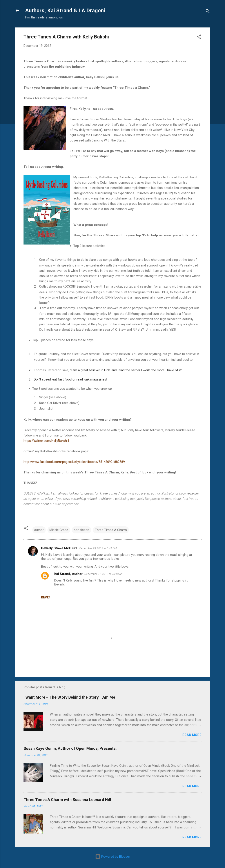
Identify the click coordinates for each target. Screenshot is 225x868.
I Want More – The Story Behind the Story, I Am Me (69, 697)
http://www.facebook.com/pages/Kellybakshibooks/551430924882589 (74, 462)
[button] (199, 37)
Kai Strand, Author (68, 574)
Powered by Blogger (113, 857)
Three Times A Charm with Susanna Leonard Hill (67, 800)
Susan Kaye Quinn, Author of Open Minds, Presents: (70, 748)
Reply (46, 597)
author (39, 530)
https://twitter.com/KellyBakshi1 (46, 441)
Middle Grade (59, 530)
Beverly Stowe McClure (59, 548)
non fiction (82, 530)
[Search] (208, 12)
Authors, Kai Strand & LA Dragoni (65, 11)
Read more (192, 735)
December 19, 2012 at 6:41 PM (98, 548)
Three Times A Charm (111, 530)
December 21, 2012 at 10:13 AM (104, 574)
